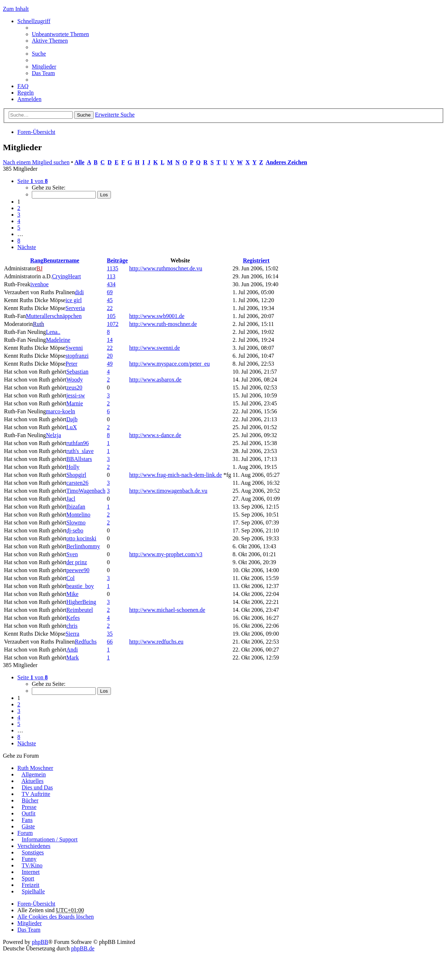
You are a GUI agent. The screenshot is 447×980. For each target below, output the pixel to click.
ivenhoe (40, 284)
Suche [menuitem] (39, 54)
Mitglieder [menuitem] (44, 67)
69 (110, 292)
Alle (79, 162)
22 (110, 308)
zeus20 (74, 387)
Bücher (30, 800)
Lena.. (53, 332)
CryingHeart (66, 276)
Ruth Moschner (35, 768)
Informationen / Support (50, 839)
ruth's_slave (80, 451)
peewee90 (78, 570)
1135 (113, 268)
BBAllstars (79, 459)
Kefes (73, 618)
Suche (84, 115)
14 (110, 340)
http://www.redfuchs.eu (156, 642)
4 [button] (19, 221)
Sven (72, 554)
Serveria (75, 308)
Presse (29, 807)
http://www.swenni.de (155, 348)
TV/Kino (32, 865)
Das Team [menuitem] (43, 73)
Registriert (256, 260)
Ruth (38, 324)
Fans (27, 820)
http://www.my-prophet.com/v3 (166, 554)
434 (111, 284)
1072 (113, 324)
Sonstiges (33, 852)
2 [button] (19, 208)
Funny (29, 859)
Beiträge (117, 260)
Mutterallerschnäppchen (54, 316)
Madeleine (58, 340)
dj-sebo (75, 530)
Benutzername (61, 260)
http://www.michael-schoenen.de (167, 610)
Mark (72, 657)
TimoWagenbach (86, 491)
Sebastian (77, 372)
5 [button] (19, 228)
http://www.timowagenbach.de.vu (168, 491)
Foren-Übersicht (36, 132)
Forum (25, 833)
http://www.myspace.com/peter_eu (170, 364)
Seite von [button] (33, 181)
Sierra (72, 634)
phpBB (40, 942)
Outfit (29, 813)
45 (110, 300)
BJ (40, 268)
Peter (71, 364)
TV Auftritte (36, 794)
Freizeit (31, 885)
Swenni (74, 348)
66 (110, 642)
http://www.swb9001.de (157, 316)
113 (111, 276)
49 (110, 364)
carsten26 (77, 483)
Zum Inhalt (16, 9)
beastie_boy (80, 586)
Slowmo (76, 522)
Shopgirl (76, 475)
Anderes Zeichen (286, 162)
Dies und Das (37, 787)
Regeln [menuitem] (25, 93)
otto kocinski (81, 538)
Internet (31, 872)
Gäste (28, 826)
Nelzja (53, 435)
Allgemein (34, 774)
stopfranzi (77, 356)
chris (72, 626)
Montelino (78, 515)
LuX (71, 427)
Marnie (74, 403)
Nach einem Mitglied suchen (36, 162)
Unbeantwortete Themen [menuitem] (60, 34)
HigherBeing (81, 602)
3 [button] (19, 215)
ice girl (74, 300)
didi (79, 292)
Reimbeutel (79, 610)
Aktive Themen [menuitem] (50, 41)
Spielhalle (33, 891)
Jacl (71, 499)
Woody (74, 380)
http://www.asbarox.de (156, 380)
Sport (28, 878)
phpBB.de (83, 948)
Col (70, 578)
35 (110, 634)
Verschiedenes (34, 846)
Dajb (72, 419)
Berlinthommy (83, 546)
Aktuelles (32, 781)
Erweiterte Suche (115, 115)
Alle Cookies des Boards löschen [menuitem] (56, 917)
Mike (72, 594)
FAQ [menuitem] (23, 86)
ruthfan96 (77, 443)
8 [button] (19, 241)
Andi (72, 650)
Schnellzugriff (34, 21)
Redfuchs (86, 642)
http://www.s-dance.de (155, 435)
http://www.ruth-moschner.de (163, 324)
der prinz (76, 562)
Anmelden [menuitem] (29, 99)
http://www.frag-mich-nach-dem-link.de (176, 475)
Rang (36, 260)
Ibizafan (76, 507)
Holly (73, 467)
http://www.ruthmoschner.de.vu (166, 268)
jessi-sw (76, 395)
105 (111, 316)
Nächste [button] (27, 247)
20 (110, 356)
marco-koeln (61, 411)
